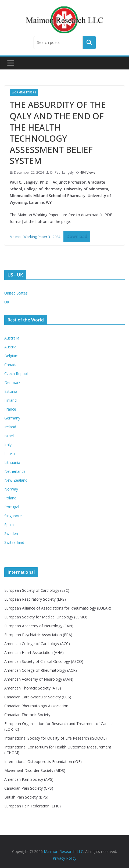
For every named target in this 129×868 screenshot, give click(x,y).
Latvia (10, 454)
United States (16, 293)
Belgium (11, 356)
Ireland (10, 427)
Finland (10, 400)
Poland (10, 498)
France (10, 409)
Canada (11, 365)
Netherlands (15, 471)
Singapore (13, 516)
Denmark (12, 382)
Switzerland (14, 542)
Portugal (12, 507)
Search (89, 43)
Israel (9, 436)
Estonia (11, 391)
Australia (12, 338)
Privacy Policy (64, 858)
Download (77, 236)
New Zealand (16, 480)
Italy (8, 445)
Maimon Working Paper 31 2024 (35, 237)
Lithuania (12, 462)
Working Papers (24, 92)
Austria (10, 347)
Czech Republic (17, 374)
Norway (11, 489)
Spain (9, 525)
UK (7, 302)
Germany (12, 418)
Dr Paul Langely (62, 172)
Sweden (11, 533)
